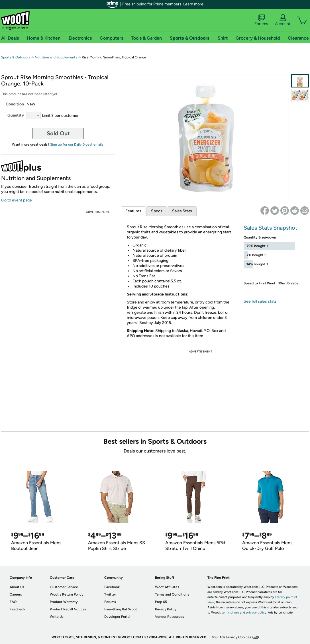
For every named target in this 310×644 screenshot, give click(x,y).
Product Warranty (64, 602)
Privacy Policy (166, 609)
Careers (16, 594)
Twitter (110, 594)
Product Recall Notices (68, 609)
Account (283, 20)
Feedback (17, 609)
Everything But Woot (121, 609)
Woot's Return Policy (67, 594)
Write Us (57, 617)
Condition (15, 104)
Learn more (193, 4)
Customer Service (64, 587)
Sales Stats (182, 211)
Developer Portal (117, 617)
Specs (157, 211)
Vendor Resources (170, 617)
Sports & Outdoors (16, 57)
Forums (261, 20)
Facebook (112, 587)
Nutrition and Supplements (56, 57)
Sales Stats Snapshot (271, 228)
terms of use (230, 613)
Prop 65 (161, 602)
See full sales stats (260, 301)
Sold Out (58, 133)
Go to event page (17, 200)
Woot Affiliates (167, 587)
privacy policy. (256, 613)
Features (133, 211)
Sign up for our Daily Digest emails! (77, 144)
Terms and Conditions (172, 594)
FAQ (13, 602)
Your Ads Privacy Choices (232, 637)
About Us (17, 587)
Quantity (16, 115)
